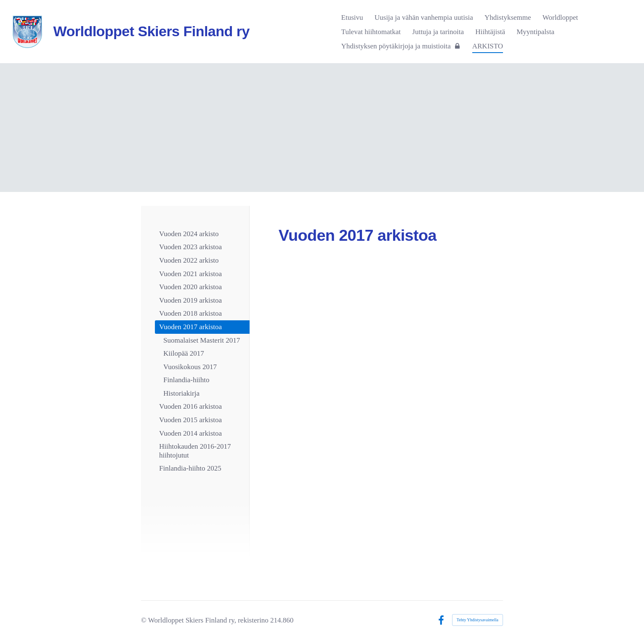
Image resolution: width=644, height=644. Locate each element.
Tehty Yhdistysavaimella (478, 620)
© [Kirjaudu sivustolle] (145, 620)
